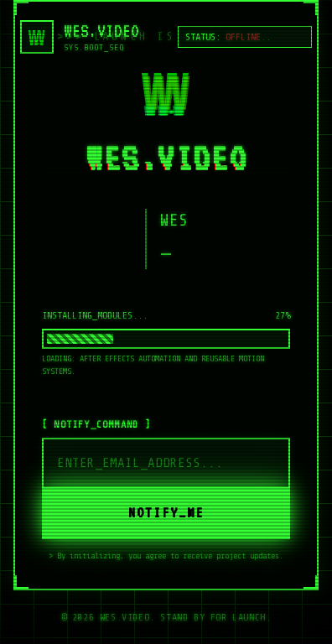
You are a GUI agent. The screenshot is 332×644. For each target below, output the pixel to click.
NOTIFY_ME (166, 512)
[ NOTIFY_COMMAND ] (96, 424)
